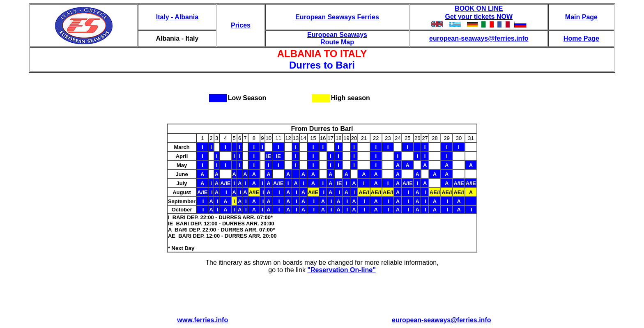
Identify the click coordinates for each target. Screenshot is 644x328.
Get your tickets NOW (479, 17)
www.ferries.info (202, 320)
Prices (241, 25)
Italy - (166, 17)
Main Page (581, 17)
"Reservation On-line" (341, 270)
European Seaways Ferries (337, 17)
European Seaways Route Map (337, 38)
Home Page (581, 38)
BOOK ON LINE (479, 8)
